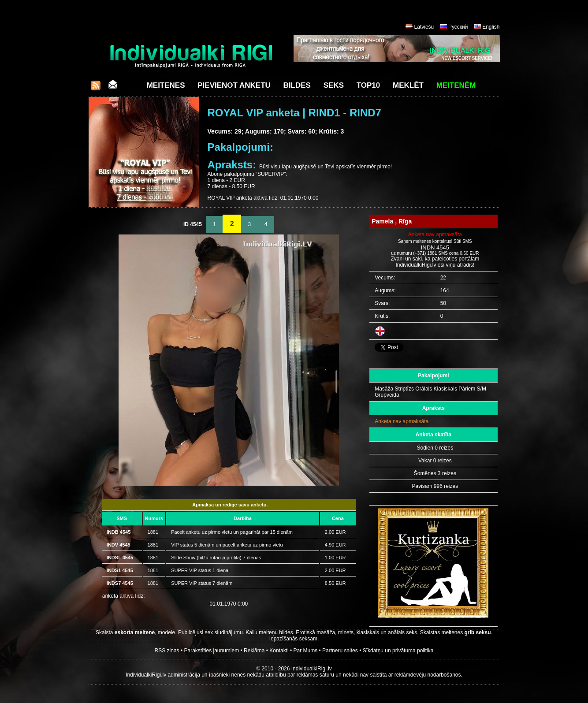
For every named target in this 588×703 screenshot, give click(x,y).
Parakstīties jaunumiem (211, 651)
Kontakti (279, 651)
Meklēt (408, 85)
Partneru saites (340, 651)
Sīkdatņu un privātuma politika (398, 651)
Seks (334, 85)
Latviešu (424, 27)
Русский (458, 27)
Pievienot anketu (234, 85)
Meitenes (166, 85)
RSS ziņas (167, 651)
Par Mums (306, 651)
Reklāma (254, 651)
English (491, 27)
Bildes (297, 85)
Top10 (368, 85)
